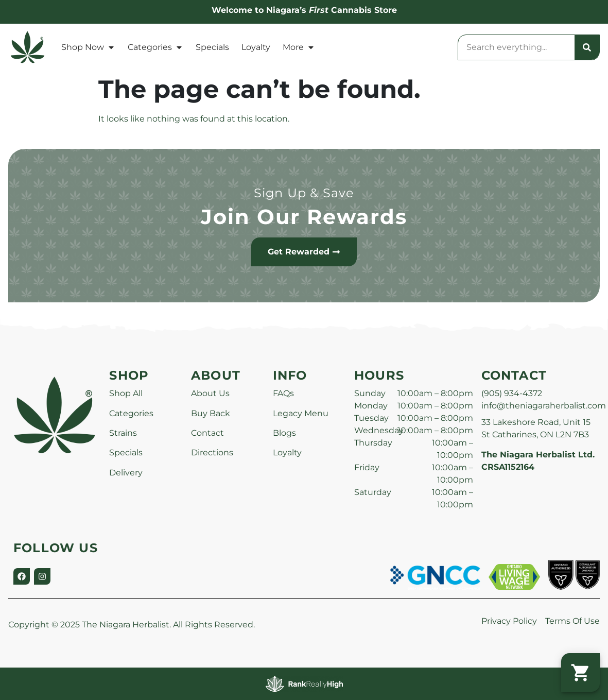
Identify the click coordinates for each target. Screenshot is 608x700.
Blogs (284, 433)
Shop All (126, 393)
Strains (123, 433)
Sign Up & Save (304, 193)
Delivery (126, 473)
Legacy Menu (301, 413)
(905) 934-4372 (512, 393)
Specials (212, 47)
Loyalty (256, 47)
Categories (155, 47)
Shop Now (88, 47)
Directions (212, 453)
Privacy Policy (509, 621)
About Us (210, 393)
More (299, 47)
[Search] (587, 47)
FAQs (283, 393)
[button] (580, 672)
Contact (207, 433)
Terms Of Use (572, 621)
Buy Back (211, 413)
